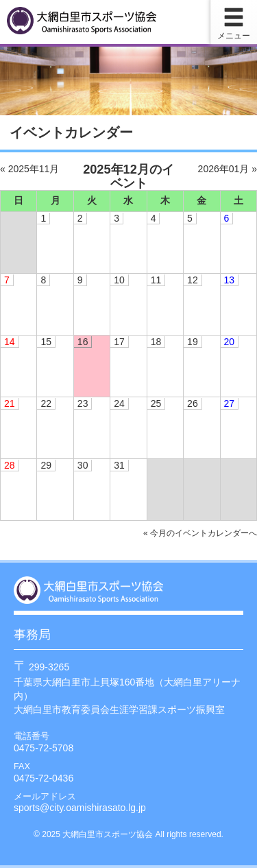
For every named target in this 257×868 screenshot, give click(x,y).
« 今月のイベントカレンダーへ (200, 533)
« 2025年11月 (29, 169)
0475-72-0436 (44, 778)
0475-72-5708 (44, 748)
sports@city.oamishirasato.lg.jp (80, 808)
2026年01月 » (228, 169)
